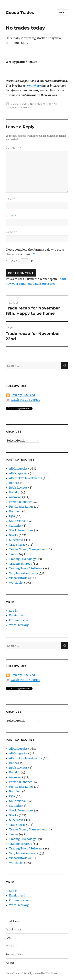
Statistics (15, 526)
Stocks (14, 535)
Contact (11, 946)
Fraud (13, 492)
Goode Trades (20, 13)
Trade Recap (25, 107)
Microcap (15, 497)
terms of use (33, 86)
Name (11, 199)
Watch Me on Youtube (25, 400)
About (10, 963)
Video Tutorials (19, 578)
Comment (13, 148)
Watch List (16, 583)
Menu (63, 12)
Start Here (13, 921)
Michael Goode (19, 104)
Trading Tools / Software (26, 568)
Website (12, 232)
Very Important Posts (24, 573)
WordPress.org (19, 625)
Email (11, 216)
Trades (14, 554)
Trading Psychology (22, 559)
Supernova (16, 540)
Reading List (14, 929)
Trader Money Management (28, 549)
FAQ (9, 938)
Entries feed (17, 615)
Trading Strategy (21, 564)
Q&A (12, 516)
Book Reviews (18, 488)
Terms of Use (14, 954)
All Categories (18, 469)
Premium (15, 511)
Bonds (13, 483)
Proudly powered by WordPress (40, 973)
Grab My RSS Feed (23, 395)
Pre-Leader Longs (21, 507)
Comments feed (20, 620)
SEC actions (17, 521)
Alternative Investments (26, 478)
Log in (13, 611)
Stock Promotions (21, 530)
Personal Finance (21, 502)
